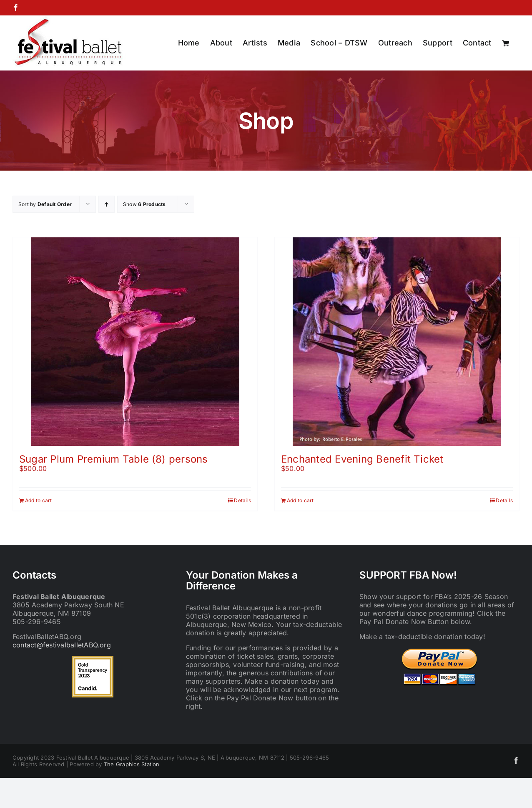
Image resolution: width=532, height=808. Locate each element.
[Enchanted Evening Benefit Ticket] (397, 342)
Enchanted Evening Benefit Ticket (362, 459)
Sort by (45, 204)
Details (242, 500)
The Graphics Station (132, 764)
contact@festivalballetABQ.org (62, 645)
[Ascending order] (107, 204)
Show (144, 204)
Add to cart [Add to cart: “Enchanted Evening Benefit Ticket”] (300, 500)
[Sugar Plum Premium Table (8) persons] (135, 342)
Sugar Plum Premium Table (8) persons (114, 459)
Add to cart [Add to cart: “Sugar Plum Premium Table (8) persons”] (39, 500)
